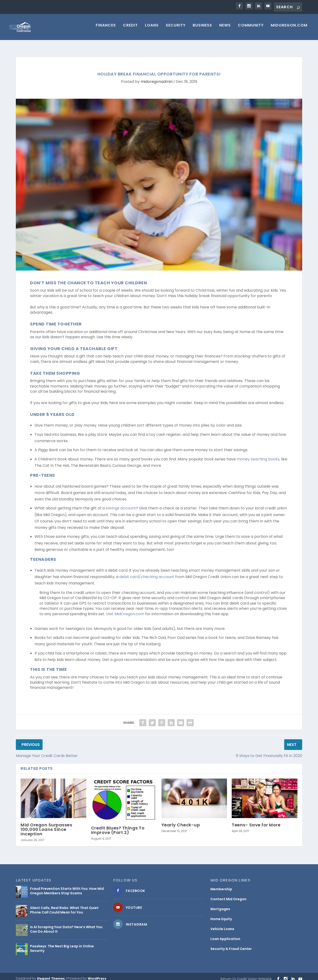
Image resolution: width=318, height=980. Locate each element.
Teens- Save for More (256, 821)
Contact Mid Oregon (228, 895)
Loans (152, 29)
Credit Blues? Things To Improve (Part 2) (118, 826)
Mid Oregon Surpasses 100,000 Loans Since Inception (46, 825)
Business (202, 29)
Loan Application (225, 935)
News (225, 29)
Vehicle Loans (222, 925)
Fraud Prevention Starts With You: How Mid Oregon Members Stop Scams (67, 886)
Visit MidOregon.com (125, 610)
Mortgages (220, 905)
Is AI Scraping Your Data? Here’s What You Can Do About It (66, 925)
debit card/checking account (147, 572)
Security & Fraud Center (231, 944)
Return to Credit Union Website (246, 975)
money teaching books (258, 455)
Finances (106, 29)
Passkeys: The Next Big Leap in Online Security (62, 944)
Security (176, 29)
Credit (130, 29)
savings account (121, 504)
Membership (221, 885)
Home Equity (221, 915)
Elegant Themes (51, 974)
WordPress (97, 974)
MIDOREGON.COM (289, 29)
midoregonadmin (157, 77)
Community (251, 29)
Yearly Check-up (181, 821)
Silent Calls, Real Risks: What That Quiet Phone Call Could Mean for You (64, 906)
